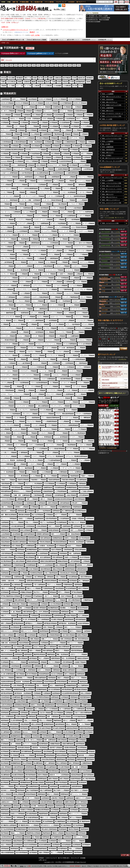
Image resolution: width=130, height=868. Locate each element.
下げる (102, 332)
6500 (52, 65)
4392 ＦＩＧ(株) (107, 119)
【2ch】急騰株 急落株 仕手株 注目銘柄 (12, 19)
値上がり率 (57, 40)
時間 (115, 328)
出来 (117, 345)
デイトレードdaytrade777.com (111, 388)
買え (109, 339)
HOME (3, 2)
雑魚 (122, 332)
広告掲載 (83, 858)
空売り (100, 339)
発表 (118, 339)
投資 (105, 330)
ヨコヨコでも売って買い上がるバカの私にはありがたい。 (58, 866)
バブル (102, 341)
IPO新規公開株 (24, 2)
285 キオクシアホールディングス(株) (112, 136)
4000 (29, 65)
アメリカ (115, 341)
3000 (20, 65)
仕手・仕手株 (35, 35)
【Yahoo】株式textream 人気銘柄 (36, 40)
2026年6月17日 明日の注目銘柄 (99, 20)
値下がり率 (73, 40)
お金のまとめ (106, 385)
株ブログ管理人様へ (64, 858)
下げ (119, 330)
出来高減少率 (105, 40)
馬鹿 (110, 335)
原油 (114, 335)
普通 (121, 343)
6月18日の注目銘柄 (94, 22)
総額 (101, 343)
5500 (43, 65)
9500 (79, 65)
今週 (117, 330)
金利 (115, 345)
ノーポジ (116, 335)
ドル (108, 345)
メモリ (103, 334)
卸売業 (103, 288)
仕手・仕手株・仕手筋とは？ (11, 23)
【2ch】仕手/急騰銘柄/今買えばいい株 (13, 40)
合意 (122, 328)
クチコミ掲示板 (49, 2)
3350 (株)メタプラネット (110, 102)
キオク (32, 32)
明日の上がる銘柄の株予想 (110, 383)
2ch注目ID (71, 2)
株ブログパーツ (81, 2)
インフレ (112, 332)
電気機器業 (105, 277)
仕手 (122, 330)
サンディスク (112, 337)
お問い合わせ (43, 860)
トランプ (112, 328)
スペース (99, 328)
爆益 (100, 330)
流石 (107, 339)
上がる (110, 345)
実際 (107, 343)
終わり (103, 330)
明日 (103, 328)
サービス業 (105, 284)
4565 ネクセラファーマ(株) (110, 223)
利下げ (119, 337)
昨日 (121, 341)
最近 (125, 343)
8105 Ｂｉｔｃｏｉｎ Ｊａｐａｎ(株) (112, 189)
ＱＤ (108, 328)
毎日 (125, 330)
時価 (100, 332)
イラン (114, 343)
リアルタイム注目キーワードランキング (16, 30)
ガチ (119, 345)
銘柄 (116, 343)
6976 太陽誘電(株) (108, 108)
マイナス (105, 341)
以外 (100, 335)
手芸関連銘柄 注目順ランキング (13, 53)
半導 (102, 345)
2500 (16, 65)
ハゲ (110, 343)
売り (122, 339)
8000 (65, 65)
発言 (121, 328)
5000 (38, 65)
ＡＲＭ (105, 343)
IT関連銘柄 (104, 261)
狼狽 (109, 332)
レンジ (123, 343)
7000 (56, 65)
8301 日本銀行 (107, 155)
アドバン (113, 345)
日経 (123, 337)
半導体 (125, 328)
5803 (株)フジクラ (108, 111)
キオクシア (122, 334)
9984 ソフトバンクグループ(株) (112, 116)
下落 (112, 335)
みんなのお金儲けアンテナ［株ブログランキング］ (112, 367)
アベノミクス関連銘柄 (106, 242)
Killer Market (106, 380)
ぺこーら (124, 332)
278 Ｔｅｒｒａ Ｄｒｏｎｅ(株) (112, 161)
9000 (74, 65)
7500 (61, 65)
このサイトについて (51, 858)
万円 (108, 335)
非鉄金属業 (105, 310)
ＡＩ (106, 345)
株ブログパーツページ (119, 451)
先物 (106, 334)
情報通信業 (105, 281)
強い (114, 332)
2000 (11, 65)
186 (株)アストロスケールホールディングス (113, 158)
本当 (121, 337)
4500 (34, 65)
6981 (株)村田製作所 (108, 150)
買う (117, 337)
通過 (107, 330)
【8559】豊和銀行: (83, 866)
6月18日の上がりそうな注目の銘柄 (99, 18)
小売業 (103, 291)
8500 (70, 65)
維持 (104, 345)
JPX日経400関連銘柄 (106, 232)
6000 (47, 65)
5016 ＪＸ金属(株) (108, 94)
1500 (7, 65)
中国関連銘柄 (105, 235)
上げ (123, 341)
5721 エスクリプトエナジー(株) (112, 203)
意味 (113, 339)
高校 (115, 330)
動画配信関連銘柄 (106, 245)
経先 (114, 339)
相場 (103, 343)
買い (117, 328)
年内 (120, 339)
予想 (112, 343)
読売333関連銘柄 (106, 239)
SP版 (9, 2)
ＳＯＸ (119, 341)
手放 (105, 337)
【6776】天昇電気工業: (32, 866)
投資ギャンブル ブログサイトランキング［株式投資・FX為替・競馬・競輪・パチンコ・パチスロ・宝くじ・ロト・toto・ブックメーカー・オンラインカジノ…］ (112, 374)
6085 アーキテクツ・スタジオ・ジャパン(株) (113, 114)
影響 (119, 328)
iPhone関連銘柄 (106, 264)
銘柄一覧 (15, 2)
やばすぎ (108, 337)
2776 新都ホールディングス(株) (112, 105)
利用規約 (41, 858)
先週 (113, 330)
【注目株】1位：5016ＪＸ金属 (98, 16)
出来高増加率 (89, 40)
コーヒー (111, 341)
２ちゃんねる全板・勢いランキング (114, 218)
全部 (111, 339)
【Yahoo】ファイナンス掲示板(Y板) (35, 19)
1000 (2, 65)
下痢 (108, 341)
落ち (100, 341)
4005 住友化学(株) (108, 99)
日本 (106, 328)
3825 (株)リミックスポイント (111, 200)
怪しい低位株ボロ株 (37, 2)
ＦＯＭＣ (104, 339)
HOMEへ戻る (5, 43)
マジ (108, 332)
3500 (25, 65)
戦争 (121, 345)
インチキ (102, 337)
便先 (106, 332)
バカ (116, 339)
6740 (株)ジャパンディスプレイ (112, 97)
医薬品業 (104, 313)
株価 (119, 343)
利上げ (110, 330)
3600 (3, 60)
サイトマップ (75, 858)
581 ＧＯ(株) (106, 144)
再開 (115, 337)
